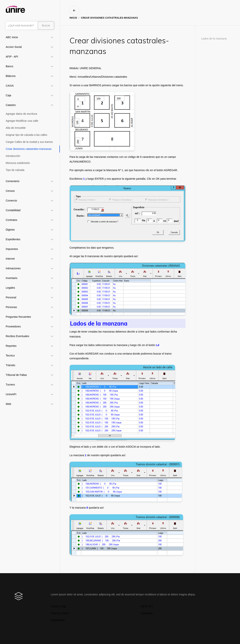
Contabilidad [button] (13, 210)
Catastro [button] (11, 105)
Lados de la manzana (214, 39)
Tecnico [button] (10, 356)
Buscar (46, 25)
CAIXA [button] (10, 86)
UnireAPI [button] (11, 394)
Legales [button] (10, 288)
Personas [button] (11, 307)
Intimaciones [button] (13, 268)
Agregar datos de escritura (21, 114)
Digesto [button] (10, 230)
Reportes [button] (11, 346)
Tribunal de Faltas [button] (16, 375)
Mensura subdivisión (18, 163)
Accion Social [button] (14, 47)
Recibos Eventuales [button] (17, 336)
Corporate (147, 613)
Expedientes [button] (13, 239)
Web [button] (8, 404)
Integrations (58, 620)
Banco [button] (9, 66)
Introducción (13, 156)
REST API (147, 606)
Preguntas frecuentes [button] (18, 317)
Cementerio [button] (13, 181)
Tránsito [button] (10, 365)
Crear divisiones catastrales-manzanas (29, 149)
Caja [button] (8, 95)
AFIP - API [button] (12, 57)
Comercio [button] (11, 201)
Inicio (73, 18)
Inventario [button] (11, 278)
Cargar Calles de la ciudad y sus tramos (29, 142)
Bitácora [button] (11, 76)
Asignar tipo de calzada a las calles (26, 135)
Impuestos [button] (12, 249)
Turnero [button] (10, 385)
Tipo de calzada (15, 170)
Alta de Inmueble (16, 128)
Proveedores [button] (13, 326)
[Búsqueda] (22, 26)
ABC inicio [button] (12, 37)
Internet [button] (10, 259)
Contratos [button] (11, 220)
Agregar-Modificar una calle (22, 121)
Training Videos (60, 613)
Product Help (58, 606)
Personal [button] (11, 297)
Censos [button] (10, 191)
